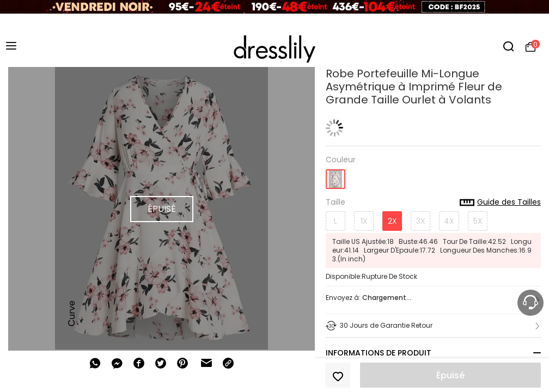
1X (364, 221)
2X (392, 221)
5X (478, 221)
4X (449, 221)
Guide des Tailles (500, 203)
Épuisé (450, 375)
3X (421, 221)
